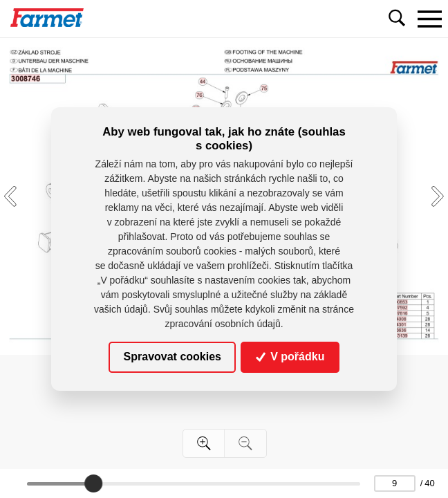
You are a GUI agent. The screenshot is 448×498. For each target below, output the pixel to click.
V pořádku (290, 357)
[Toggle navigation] (429, 19)
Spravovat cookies (172, 357)
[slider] (94, 483)
